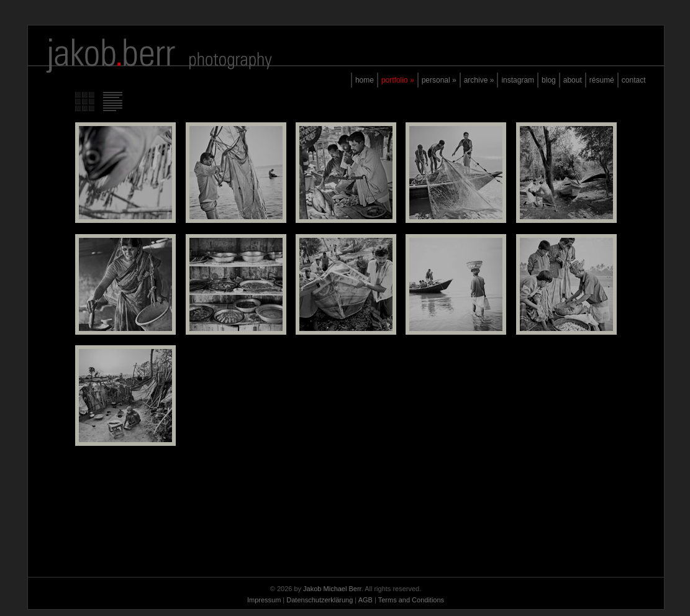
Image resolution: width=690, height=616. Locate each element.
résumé (602, 80)
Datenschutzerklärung (320, 600)
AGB (365, 600)
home (365, 80)
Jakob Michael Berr (332, 589)
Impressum (264, 600)
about (573, 80)
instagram (518, 80)
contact (634, 80)
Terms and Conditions (411, 600)
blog (549, 80)
